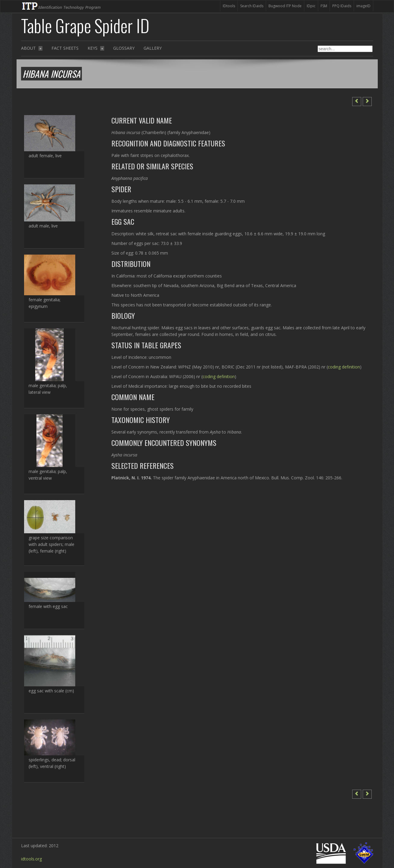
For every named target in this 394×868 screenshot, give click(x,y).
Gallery (153, 48)
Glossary (124, 48)
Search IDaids (252, 6)
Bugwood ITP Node (285, 6)
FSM (324, 6)
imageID (363, 6)
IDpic (311, 6)
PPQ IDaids (342, 6)
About (32, 48)
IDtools (229, 6)
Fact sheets (65, 48)
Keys (96, 48)
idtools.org (31, 859)
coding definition (344, 367)
